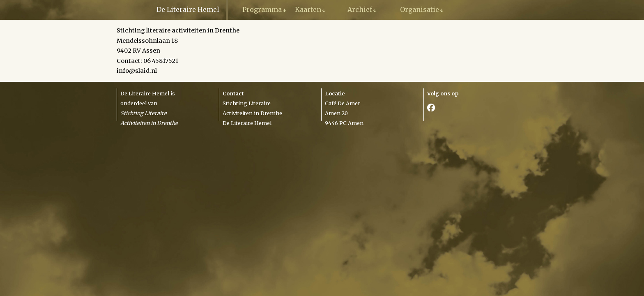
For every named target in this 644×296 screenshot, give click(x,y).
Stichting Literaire (247, 103)
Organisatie (420, 9)
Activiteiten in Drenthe (252, 113)
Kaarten (308, 9)
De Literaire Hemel (188, 9)
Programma (262, 9)
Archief (360, 9)
